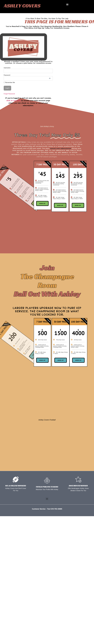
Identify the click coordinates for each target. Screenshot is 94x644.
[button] (67, 5)
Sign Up (84, 205)
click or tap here (13, 100)
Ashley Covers (22, 6)
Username (7, 68)
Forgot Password (9, 94)
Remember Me (9, 83)
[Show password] (50, 78)
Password (7, 75)
